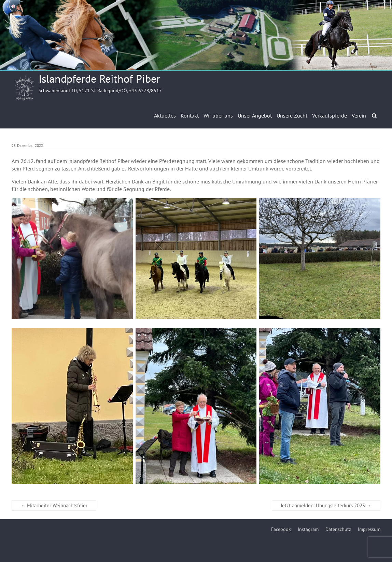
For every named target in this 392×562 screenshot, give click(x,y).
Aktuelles (165, 115)
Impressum (369, 529)
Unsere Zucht (292, 115)
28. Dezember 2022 (27, 146)
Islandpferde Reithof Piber (99, 79)
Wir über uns (218, 115)
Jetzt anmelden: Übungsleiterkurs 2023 (326, 505)
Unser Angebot (255, 115)
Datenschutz (338, 529)
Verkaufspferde (330, 115)
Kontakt (190, 115)
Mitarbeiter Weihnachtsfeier (54, 505)
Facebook (281, 529)
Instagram (308, 529)
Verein (359, 115)
